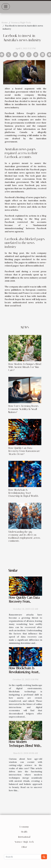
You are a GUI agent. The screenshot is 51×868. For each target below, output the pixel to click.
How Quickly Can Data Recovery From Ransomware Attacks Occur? (24, 451)
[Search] (22, 857)
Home (5, 22)
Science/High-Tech (21, 22)
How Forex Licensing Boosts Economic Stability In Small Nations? (23, 409)
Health (24, 832)
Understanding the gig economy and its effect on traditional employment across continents (24, 536)
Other (24, 847)
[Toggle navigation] (6, 7)
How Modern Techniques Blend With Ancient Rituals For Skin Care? (25, 367)
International (24, 837)
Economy (24, 827)
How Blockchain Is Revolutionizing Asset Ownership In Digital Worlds (23, 493)
